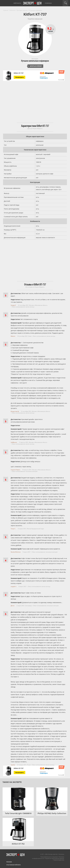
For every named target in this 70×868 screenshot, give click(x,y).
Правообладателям (59, 860)
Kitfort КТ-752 (18, 844)
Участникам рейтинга (14, 865)
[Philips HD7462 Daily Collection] (52, 799)
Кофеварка (44, 78)
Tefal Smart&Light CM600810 (18, 813)
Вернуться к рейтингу (35, 66)
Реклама (9, 862)
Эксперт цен (32, 3)
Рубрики (48, 3)
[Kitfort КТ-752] (18, 829)
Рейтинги (17, 3)
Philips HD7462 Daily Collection (52, 813)
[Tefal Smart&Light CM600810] (18, 799)
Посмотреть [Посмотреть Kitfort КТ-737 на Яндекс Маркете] (20, 77)
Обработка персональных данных (55, 858)
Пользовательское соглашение (49, 857)
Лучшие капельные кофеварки (35, 61)
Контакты (61, 854)
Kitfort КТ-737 (19, 73)
